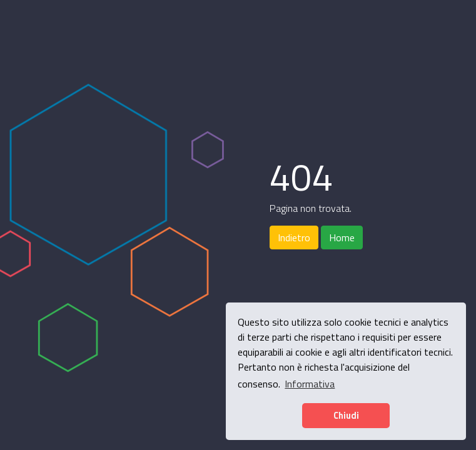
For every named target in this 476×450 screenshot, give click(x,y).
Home (342, 237)
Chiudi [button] (346, 416)
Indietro (294, 237)
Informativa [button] (310, 384)
